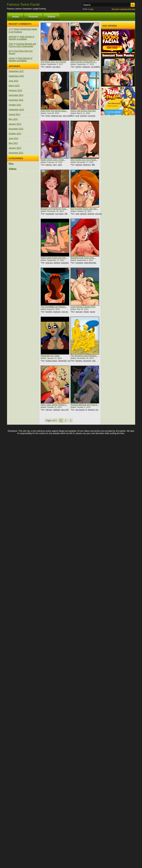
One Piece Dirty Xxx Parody (53, 62)
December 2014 (16, 95)
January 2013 (15, 148)
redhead (57, 410)
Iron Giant (59, 214)
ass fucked (80, 410)
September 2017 (16, 71)
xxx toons (56, 67)
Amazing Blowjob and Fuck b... (85, 405)
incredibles (95, 67)
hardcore (86, 67)
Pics (11, 164)
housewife (50, 214)
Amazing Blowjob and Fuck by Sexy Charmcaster (22, 45)
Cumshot (91, 116)
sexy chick (67, 116)
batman (49, 165)
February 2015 (15, 90)
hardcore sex (57, 116)
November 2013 (16, 129)
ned (94, 361)
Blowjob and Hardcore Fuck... (54, 209)
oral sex (98, 214)
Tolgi (11, 44)
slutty (60, 165)
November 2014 (16, 100)
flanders (79, 361)
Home (16, 17)
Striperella (62, 361)
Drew (48, 116)
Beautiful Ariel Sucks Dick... (83, 258)
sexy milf (65, 410)
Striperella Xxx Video (50, 356)
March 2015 (14, 86)
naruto (92, 312)
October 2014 (15, 105)
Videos (52, 17)
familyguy (87, 165)
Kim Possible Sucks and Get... (84, 209)
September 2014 (16, 110)
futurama (65, 263)
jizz (97, 410)
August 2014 (14, 114)
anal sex (49, 263)
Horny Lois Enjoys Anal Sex (83, 111)
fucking (79, 67)
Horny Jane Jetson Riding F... (54, 405)
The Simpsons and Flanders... (84, 356)
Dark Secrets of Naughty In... (84, 62)
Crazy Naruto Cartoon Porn (83, 307)
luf (10, 51)
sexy (55, 165)
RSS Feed (115, 9)
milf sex (49, 410)
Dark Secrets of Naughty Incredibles (21, 38)
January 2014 (15, 124)
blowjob (79, 165)
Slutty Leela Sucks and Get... (54, 258)
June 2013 (14, 138)
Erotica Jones (51, 361)
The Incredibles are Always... (54, 307)
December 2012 (16, 153)
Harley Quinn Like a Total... (53, 160)
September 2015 (16, 76)
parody (48, 67)
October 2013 (15, 134)
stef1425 (13, 37)
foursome (87, 361)
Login (91, 9)
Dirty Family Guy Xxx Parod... (84, 160)
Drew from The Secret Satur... (54, 111)
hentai (86, 312)
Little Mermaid (90, 263)
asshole (83, 116)
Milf (93, 165)
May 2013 (13, 143)
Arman (12, 58)
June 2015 (14, 81)
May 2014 (13, 119)
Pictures (33, 17)
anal (77, 116)
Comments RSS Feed (128, 9)
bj (86, 410)
